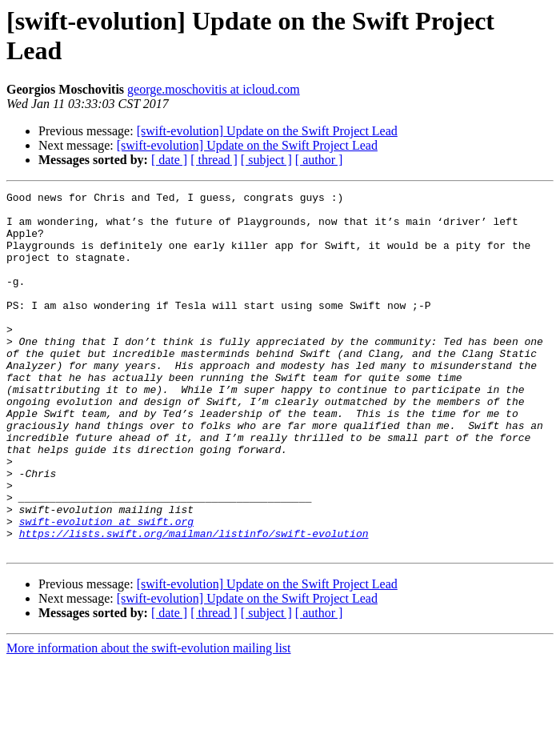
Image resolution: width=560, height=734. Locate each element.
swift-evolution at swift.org (106, 588)
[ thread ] (214, 160)
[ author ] (319, 160)
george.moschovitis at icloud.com (214, 89)
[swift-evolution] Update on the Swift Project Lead (267, 131)
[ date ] (169, 160)
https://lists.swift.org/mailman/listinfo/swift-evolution (194, 603)
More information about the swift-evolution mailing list (149, 720)
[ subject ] (266, 160)
